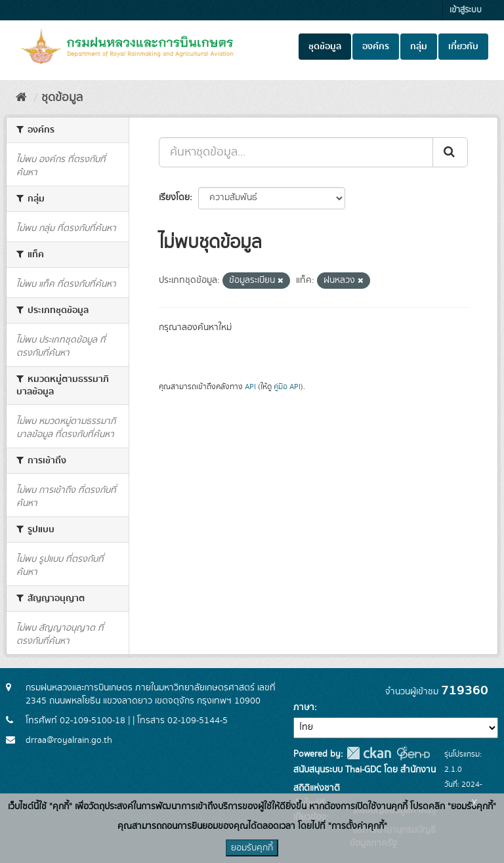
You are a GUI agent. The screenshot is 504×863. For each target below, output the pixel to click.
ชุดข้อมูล (325, 47)
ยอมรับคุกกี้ (252, 848)
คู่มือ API (287, 387)
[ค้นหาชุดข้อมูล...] (296, 152)
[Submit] (450, 152)
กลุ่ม (419, 47)
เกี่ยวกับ (463, 47)
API (250, 387)
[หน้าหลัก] (21, 98)
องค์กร (376, 47)
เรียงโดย (174, 198)
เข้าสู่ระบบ (466, 10)
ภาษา (304, 707)
